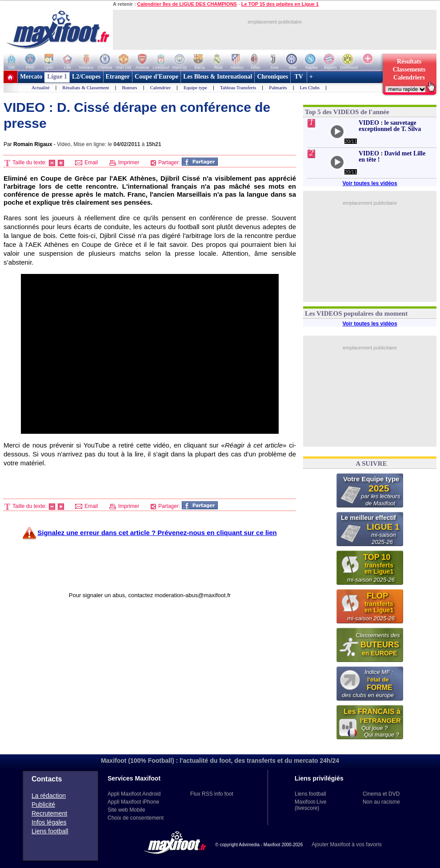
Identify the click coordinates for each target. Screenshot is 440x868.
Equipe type (195, 87)
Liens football (50, 831)
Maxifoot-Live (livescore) (310, 805)
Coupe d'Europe (156, 77)
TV (299, 77)
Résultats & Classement (86, 87)
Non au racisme (381, 802)
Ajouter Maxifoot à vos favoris (346, 844)
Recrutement (49, 813)
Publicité (43, 805)
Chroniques (272, 77)
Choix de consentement (136, 818)
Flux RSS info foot (212, 794)
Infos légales (49, 822)
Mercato (31, 77)
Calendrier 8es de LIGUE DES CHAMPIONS (187, 4)
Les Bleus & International (218, 77)
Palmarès (278, 87)
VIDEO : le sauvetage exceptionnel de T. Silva (390, 126)
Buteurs (129, 87)
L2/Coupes (86, 77)
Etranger (118, 77)
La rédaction (49, 796)
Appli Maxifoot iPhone (133, 802)
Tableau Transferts (238, 87)
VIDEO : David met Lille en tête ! (392, 157)
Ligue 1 (57, 77)
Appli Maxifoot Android (134, 794)
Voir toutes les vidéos (370, 183)
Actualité (40, 87)
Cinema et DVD (381, 794)
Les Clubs (310, 87)
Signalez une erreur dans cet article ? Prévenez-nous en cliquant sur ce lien (157, 533)
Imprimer (124, 163)
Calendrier (160, 87)
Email (86, 163)
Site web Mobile (126, 810)
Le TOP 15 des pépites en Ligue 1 (280, 4)
